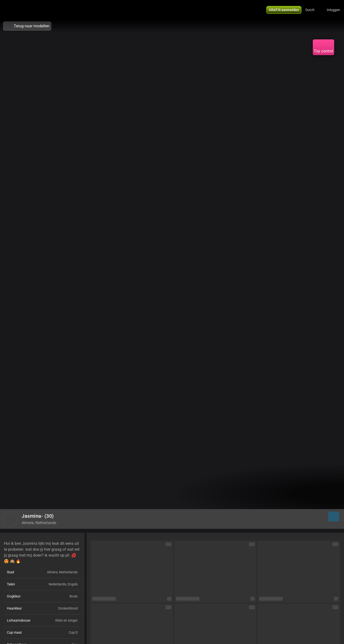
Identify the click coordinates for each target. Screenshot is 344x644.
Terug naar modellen (27, 26)
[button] (313, 10)
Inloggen (333, 10)
